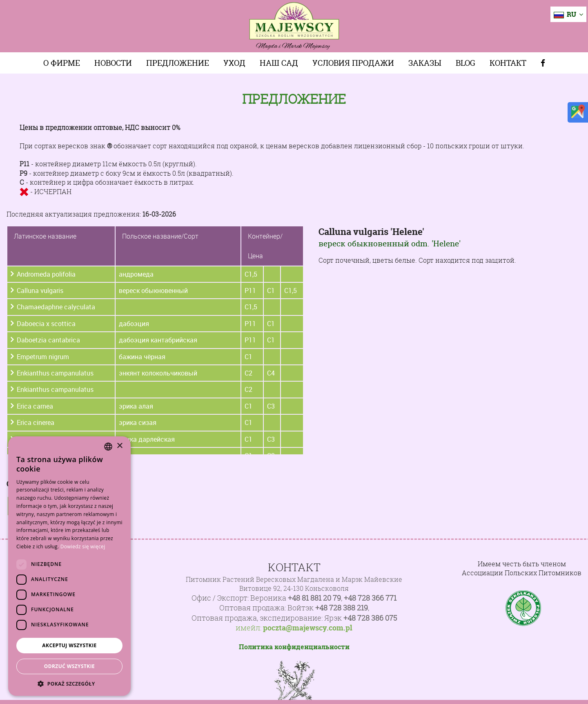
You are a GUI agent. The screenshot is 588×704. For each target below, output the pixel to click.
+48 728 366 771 (370, 598)
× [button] (119, 446)
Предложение (178, 63)
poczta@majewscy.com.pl (308, 628)
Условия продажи (353, 63)
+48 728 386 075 (370, 618)
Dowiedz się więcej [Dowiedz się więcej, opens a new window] (83, 546)
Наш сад (279, 63)
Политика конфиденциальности (294, 647)
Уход (234, 63)
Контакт (508, 63)
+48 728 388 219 (342, 608)
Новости (113, 63)
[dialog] (69, 566)
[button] (69, 684)
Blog (465, 63)
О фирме (62, 63)
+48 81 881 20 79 (314, 598)
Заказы (425, 63)
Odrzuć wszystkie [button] (69, 666)
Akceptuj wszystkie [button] (69, 645)
